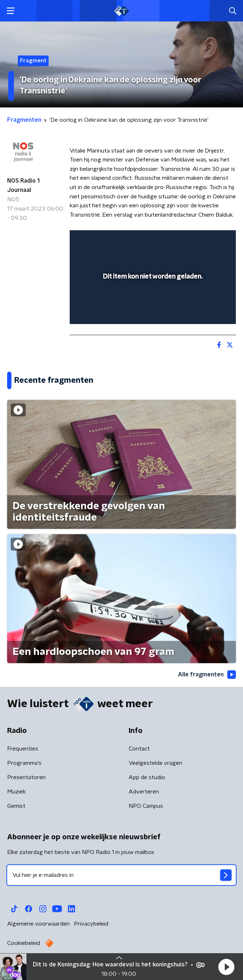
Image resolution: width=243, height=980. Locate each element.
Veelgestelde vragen (155, 763)
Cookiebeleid (24, 943)
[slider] (152, 311)
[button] (226, 967)
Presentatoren (26, 777)
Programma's (24, 763)
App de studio (147, 777)
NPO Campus (146, 806)
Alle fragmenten (207, 675)
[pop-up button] (197, 240)
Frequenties (23, 749)
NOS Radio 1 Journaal (23, 185)
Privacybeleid (91, 924)
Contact (139, 749)
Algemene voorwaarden (38, 924)
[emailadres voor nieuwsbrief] (121, 875)
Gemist (16, 806)
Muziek (16, 792)
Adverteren (144, 792)
